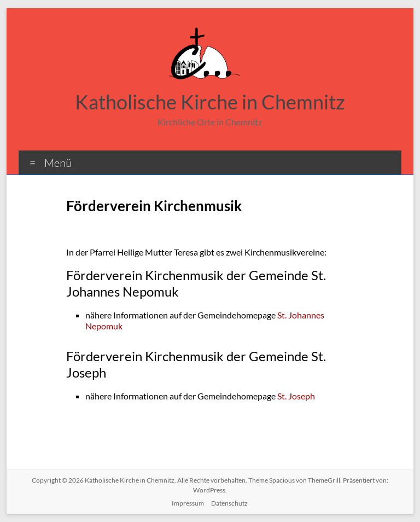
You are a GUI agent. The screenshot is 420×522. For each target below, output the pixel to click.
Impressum (188, 503)
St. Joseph (296, 396)
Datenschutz (229, 503)
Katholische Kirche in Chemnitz (210, 102)
